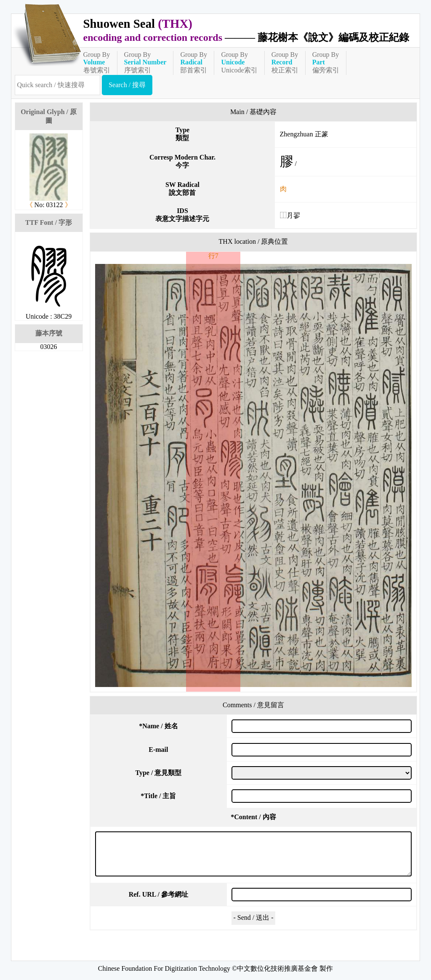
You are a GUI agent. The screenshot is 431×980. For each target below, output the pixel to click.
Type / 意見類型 (158, 773)
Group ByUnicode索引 (239, 62)
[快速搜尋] (58, 85)
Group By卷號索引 (97, 62)
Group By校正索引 (285, 62)
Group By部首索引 (194, 62)
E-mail (158, 750)
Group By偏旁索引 (326, 62)
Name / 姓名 (158, 726)
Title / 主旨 (158, 796)
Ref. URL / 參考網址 (158, 894)
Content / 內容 (253, 817)
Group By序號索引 (145, 62)
